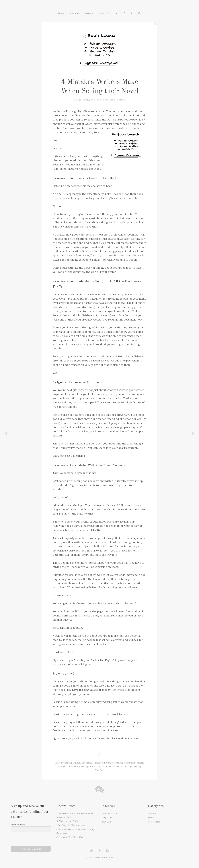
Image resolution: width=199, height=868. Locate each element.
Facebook (98, 762)
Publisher (63, 766)
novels (141, 762)
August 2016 (108, 817)
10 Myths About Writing (68, 821)
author (77, 762)
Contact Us (104, 13)
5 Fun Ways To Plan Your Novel (71, 825)
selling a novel (88, 766)
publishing (74, 766)
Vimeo (116, 766)
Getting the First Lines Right (70, 837)
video (109, 766)
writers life (126, 766)
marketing (118, 762)
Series (88, 13)
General (121, 99)
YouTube (100, 770)
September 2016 (110, 813)
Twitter (101, 766)
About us (74, 13)
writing (137, 766)
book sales (87, 762)
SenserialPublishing (104, 857)
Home (61, 13)
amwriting (67, 762)
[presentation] (27, 839)
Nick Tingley (84, 99)
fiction (107, 762)
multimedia (130, 762)
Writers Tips (154, 821)
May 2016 (107, 821)
